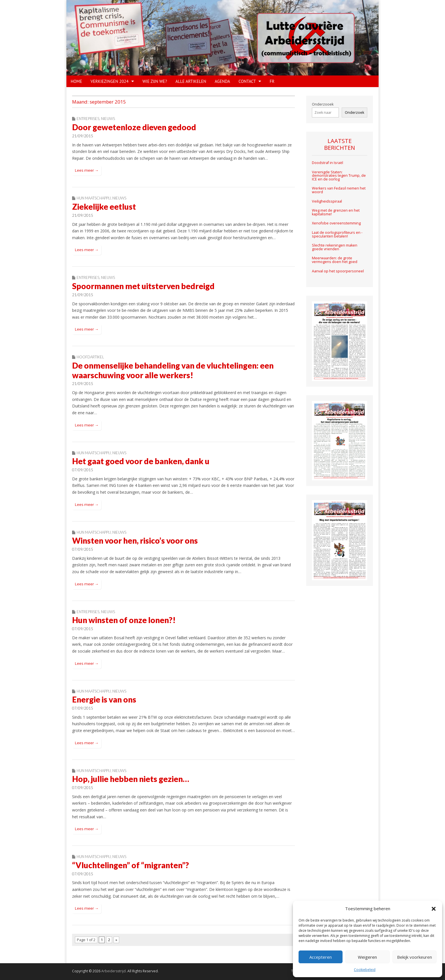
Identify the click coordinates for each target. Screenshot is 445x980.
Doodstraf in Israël (328, 163)
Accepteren (321, 957)
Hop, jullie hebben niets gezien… (131, 779)
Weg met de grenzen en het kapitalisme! (336, 212)
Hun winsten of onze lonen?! (124, 620)
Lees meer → (87, 170)
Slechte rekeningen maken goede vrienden (335, 247)
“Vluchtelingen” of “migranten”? (131, 865)
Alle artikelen (191, 81)
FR (272, 81)
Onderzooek (323, 104)
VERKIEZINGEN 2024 (110, 81)
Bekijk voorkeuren (414, 957)
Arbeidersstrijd (114, 971)
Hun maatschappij (94, 198)
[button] (434, 909)
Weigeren (367, 957)
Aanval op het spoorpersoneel (338, 271)
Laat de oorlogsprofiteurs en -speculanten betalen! (337, 234)
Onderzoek (354, 112)
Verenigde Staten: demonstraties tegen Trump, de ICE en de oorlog (339, 176)
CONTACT (247, 81)
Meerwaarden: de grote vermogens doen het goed (335, 260)
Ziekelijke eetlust (104, 207)
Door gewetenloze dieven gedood (134, 127)
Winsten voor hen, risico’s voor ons (135, 541)
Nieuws (108, 119)
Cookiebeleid (365, 970)
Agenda (222, 81)
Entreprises (88, 119)
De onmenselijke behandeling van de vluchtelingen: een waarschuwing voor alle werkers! (173, 370)
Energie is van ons (104, 699)
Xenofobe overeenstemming (336, 223)
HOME (76, 81)
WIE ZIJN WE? (155, 81)
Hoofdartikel (90, 357)
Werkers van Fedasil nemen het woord (339, 190)
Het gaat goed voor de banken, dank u (141, 461)
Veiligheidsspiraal (327, 201)
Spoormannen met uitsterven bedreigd (143, 286)
